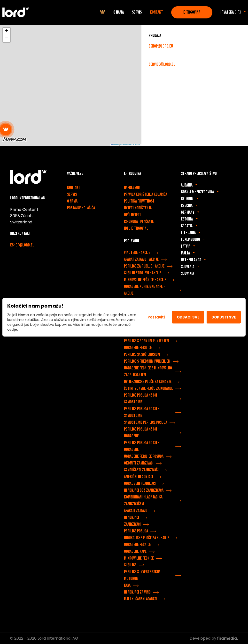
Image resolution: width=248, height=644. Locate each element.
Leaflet (115, 145)
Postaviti (156, 317)
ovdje (12, 329)
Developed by (214, 638)
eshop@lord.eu (161, 46)
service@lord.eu (162, 64)
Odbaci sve (188, 317)
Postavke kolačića (81, 208)
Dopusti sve (224, 317)
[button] (6, 130)
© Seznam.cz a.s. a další (130, 145)
